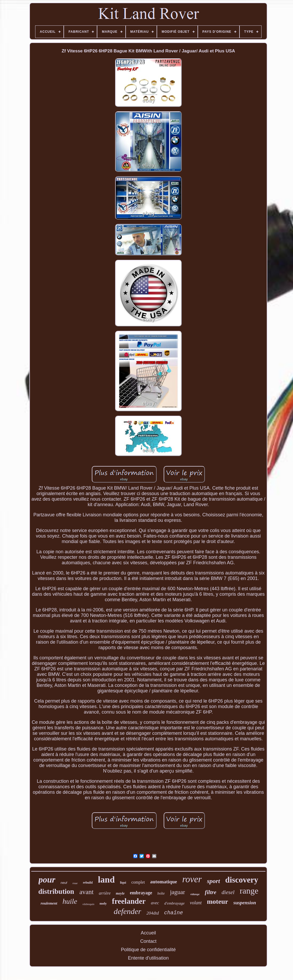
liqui (123, 883)
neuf (64, 883)
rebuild (88, 883)
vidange (195, 894)
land (106, 880)
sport (213, 881)
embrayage (141, 893)
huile (70, 901)
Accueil (148, 933)
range (249, 891)
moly (103, 903)
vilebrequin (88, 904)
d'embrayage (174, 903)
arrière (105, 893)
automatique (163, 882)
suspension (245, 903)
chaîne (174, 913)
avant (87, 892)
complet (138, 882)
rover (192, 879)
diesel (228, 892)
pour (47, 880)
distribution (56, 891)
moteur (218, 902)
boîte (161, 893)
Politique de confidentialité (148, 950)
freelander (129, 901)
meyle (120, 893)
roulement (49, 903)
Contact (148, 941)
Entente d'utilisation (148, 958)
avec (155, 903)
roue (75, 883)
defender (127, 911)
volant (196, 903)
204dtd (153, 913)
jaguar (177, 892)
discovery (242, 880)
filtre (211, 892)
